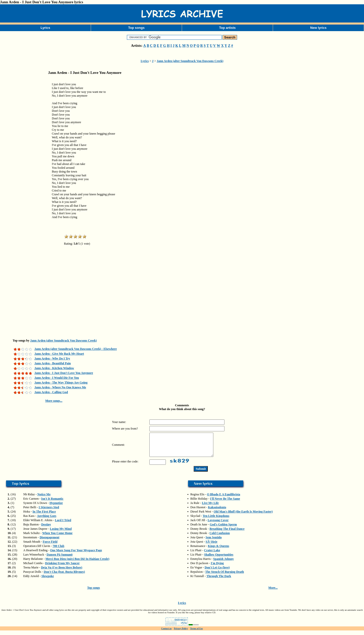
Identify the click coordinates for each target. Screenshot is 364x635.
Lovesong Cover (218, 525)
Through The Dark (219, 581)
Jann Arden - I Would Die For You (57, 378)
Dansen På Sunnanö (60, 559)
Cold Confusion (220, 538)
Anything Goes (47, 520)
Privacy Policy (181, 633)
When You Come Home (57, 538)
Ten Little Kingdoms (216, 520)
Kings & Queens (218, 551)
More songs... (54, 401)
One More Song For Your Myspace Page (76, 555)
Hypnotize (56, 507)
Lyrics (45, 28)
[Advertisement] (25, 158)
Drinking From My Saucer (62, 568)
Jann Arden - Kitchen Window (54, 368)
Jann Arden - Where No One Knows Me (60, 387)
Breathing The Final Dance (227, 533)
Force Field (50, 546)
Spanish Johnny (223, 563)
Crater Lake (212, 555)
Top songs (136, 28)
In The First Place (44, 516)
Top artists (227, 28)
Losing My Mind (61, 533)
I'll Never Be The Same (225, 503)
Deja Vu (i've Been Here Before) (62, 572)
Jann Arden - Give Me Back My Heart (59, 354)
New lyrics (318, 28)
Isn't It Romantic (52, 503)
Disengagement (50, 542)
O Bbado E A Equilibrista (224, 499)
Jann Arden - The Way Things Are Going (61, 383)
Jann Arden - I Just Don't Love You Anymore (64, 373)
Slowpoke (48, 581)
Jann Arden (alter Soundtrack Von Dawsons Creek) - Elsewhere (76, 349)
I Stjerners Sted (49, 512)
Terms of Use (196, 633)
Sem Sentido (214, 542)
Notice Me (44, 499)
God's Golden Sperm (223, 529)
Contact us (166, 633)
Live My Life (210, 507)
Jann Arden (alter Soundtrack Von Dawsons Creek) (190, 61)
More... (273, 592)
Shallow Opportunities (219, 559)
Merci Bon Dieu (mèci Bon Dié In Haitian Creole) (77, 563)
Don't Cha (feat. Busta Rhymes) (64, 576)
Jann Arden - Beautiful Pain (53, 363)
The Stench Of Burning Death (225, 576)
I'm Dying (217, 568)
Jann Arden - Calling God (51, 392)
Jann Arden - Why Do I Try (52, 358)
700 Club (58, 551)
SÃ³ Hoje (211, 546)
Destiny (46, 529)
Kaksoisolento (217, 512)
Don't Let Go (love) (217, 572)
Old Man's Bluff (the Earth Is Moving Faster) (243, 516)
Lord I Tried (63, 525)
